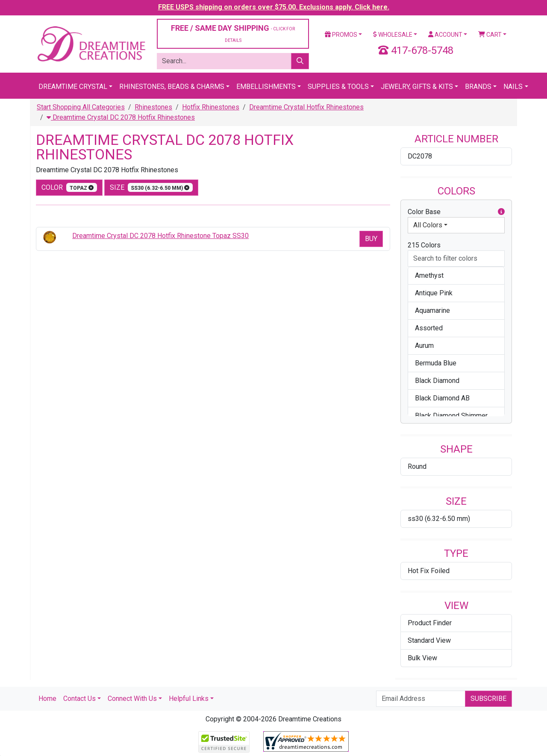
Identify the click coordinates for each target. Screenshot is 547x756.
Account (445, 35)
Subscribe (488, 699)
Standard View (429, 640)
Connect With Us (132, 699)
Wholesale (393, 35)
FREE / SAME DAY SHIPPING (233, 33)
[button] (501, 212)
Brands (478, 87)
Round (417, 466)
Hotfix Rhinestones (211, 107)
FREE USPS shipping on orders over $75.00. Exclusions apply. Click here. (274, 7)
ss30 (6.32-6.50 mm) (439, 519)
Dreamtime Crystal (73, 87)
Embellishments (266, 87)
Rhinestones (153, 107)
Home (47, 699)
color (69, 187)
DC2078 (420, 156)
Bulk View (422, 658)
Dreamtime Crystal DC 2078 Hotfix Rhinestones (121, 117)
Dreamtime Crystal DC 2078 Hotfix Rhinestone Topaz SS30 (160, 236)
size (151, 187)
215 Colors (424, 245)
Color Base (456, 212)
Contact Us (79, 699)
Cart (490, 35)
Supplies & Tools (338, 87)
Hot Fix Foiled (429, 571)
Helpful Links (189, 699)
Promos (341, 35)
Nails (513, 87)
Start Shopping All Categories (81, 107)
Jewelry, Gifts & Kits (417, 87)
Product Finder (430, 623)
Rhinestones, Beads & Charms (172, 87)
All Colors (428, 225)
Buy (371, 239)
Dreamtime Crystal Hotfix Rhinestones (306, 107)
